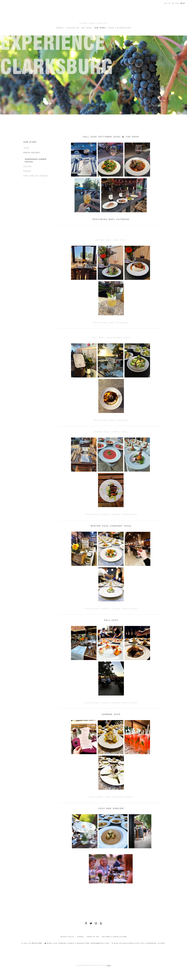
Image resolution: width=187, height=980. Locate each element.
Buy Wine (87, 28)
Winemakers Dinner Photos (36, 161)
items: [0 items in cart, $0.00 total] (179, 3)
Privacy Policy (67, 937)
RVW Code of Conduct (36, 176)
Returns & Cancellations (114, 937)
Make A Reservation (120, 28)
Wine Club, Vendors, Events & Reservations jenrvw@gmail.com (77, 943)
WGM (109, 965)
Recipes (28, 167)
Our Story (100, 28)
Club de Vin (73, 28)
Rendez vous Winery (93, 13)
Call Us (32, 943)
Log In (167, 3)
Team (26, 148)
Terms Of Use (93, 937)
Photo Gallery (32, 153)
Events (60, 28)
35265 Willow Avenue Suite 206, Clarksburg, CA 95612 (139, 943)
